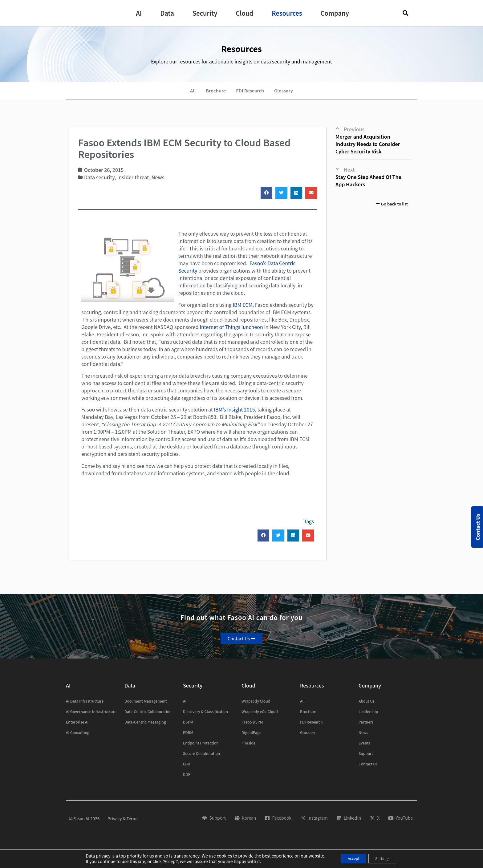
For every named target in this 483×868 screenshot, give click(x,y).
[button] (139, 13)
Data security (99, 181)
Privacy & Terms (123, 823)
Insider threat (133, 181)
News (158, 181)
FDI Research (251, 93)
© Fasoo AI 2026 (84, 823)
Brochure (213, 93)
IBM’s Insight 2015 (234, 414)
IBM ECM (242, 309)
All (186, 93)
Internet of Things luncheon (231, 331)
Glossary (289, 93)
